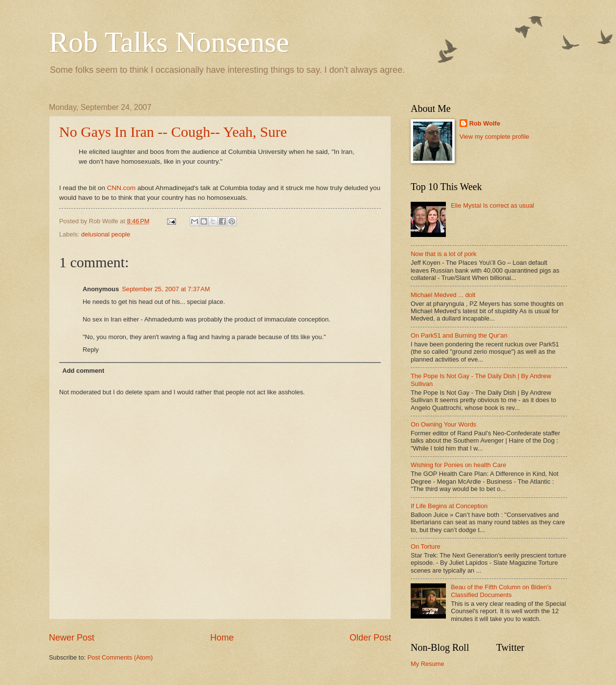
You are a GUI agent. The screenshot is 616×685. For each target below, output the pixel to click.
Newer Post (72, 638)
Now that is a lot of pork (444, 254)
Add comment (83, 371)
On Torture (426, 546)
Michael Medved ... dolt (443, 295)
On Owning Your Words (443, 424)
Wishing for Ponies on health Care (458, 465)
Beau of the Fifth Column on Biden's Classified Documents (501, 591)
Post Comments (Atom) (120, 657)
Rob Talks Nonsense (169, 42)
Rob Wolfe (485, 123)
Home (222, 638)
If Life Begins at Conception (449, 506)
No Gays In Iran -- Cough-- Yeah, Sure (173, 132)
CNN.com (121, 188)
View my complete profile (495, 137)
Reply (91, 350)
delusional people (106, 234)
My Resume (428, 664)
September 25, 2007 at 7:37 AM (166, 289)
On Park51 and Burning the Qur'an (459, 335)
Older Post (370, 638)
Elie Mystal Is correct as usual (492, 205)
